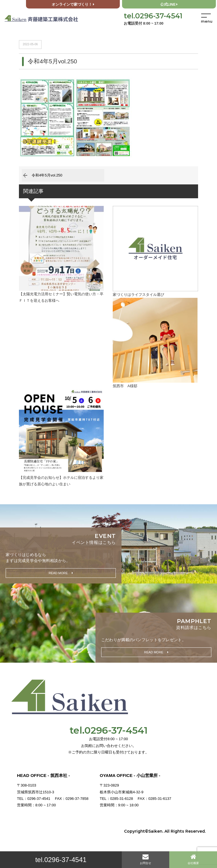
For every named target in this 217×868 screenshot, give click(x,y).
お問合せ (146, 859)
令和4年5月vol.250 (47, 175)
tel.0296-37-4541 (61, 860)
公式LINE (169, 5)
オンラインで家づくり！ (73, 5)
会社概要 (193, 859)
